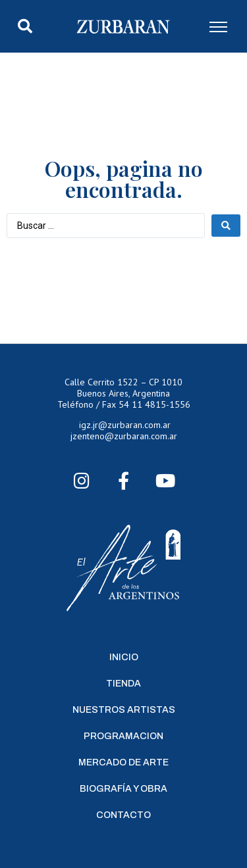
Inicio (124, 657)
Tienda (123, 684)
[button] (25, 26)
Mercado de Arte (123, 762)
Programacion (123, 736)
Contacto (123, 815)
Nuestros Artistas (124, 710)
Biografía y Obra (123, 789)
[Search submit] (226, 226)
